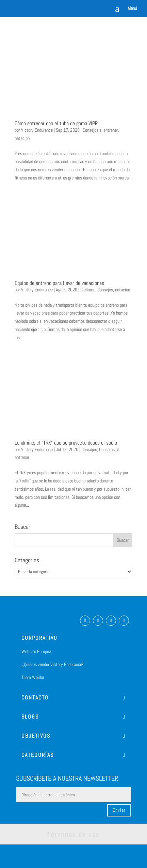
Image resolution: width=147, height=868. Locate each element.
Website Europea (36, 651)
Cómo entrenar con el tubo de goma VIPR (56, 123)
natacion (22, 138)
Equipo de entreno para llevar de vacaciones (59, 283)
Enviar (119, 810)
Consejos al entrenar (100, 130)
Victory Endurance (37, 130)
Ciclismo (88, 290)
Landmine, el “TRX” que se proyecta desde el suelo (66, 443)
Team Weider (33, 677)
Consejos (105, 290)
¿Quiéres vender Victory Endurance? (53, 664)
